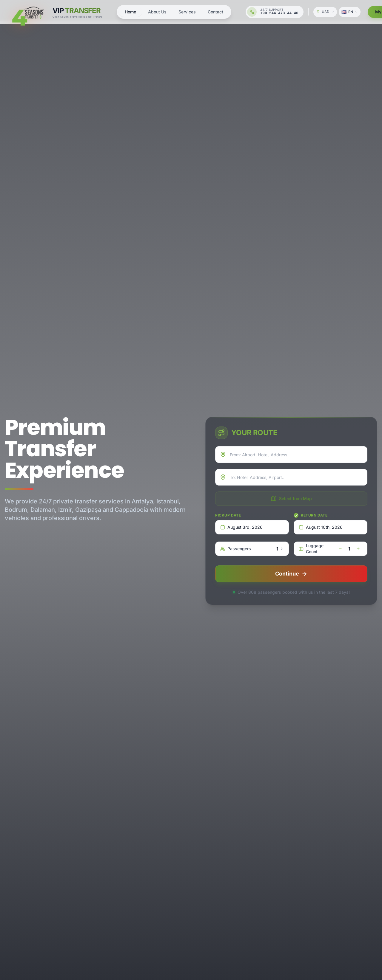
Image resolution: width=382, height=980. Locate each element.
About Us (157, 12)
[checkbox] (296, 515)
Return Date (314, 515)
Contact (215, 12)
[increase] (358, 549)
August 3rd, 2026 (241, 527)
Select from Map (291, 499)
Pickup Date (228, 515)
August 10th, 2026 (321, 527)
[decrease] (340, 549)
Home (130, 12)
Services (187, 12)
